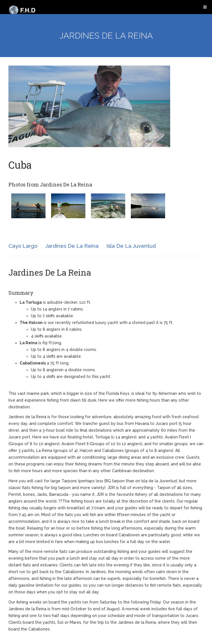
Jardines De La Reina (72, 246)
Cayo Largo (23, 246)
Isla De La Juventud (131, 246)
